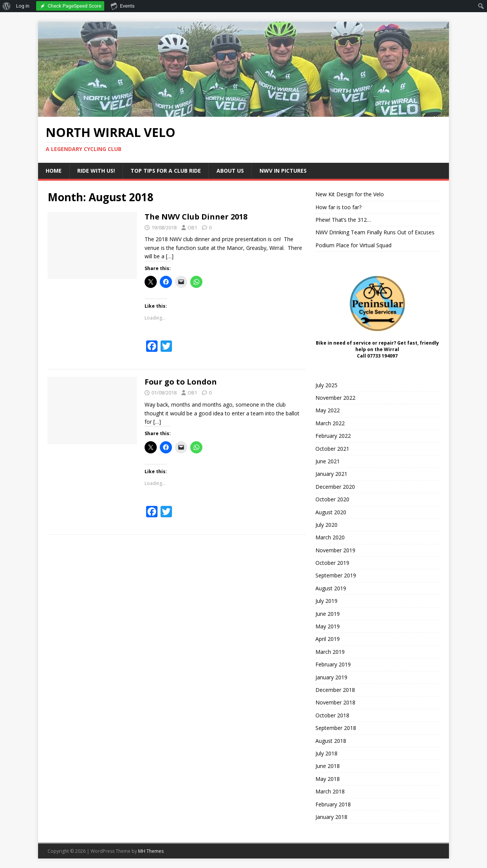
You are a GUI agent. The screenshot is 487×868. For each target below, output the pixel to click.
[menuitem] (7, 6)
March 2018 (330, 791)
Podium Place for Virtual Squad (353, 245)
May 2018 (328, 779)
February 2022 (333, 436)
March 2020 (330, 537)
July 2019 (326, 601)
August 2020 (331, 512)
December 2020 (335, 487)
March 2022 (330, 423)
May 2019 (328, 626)
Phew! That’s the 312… (343, 220)
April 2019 (328, 639)
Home (54, 171)
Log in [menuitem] (23, 6)
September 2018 (336, 728)
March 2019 (330, 652)
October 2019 (332, 563)
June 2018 (328, 766)
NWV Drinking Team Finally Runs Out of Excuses (375, 232)
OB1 (192, 227)
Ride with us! (96, 171)
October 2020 (332, 499)
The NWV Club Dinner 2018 (196, 217)
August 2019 (331, 588)
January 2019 (331, 677)
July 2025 (326, 385)
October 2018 (332, 715)
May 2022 (328, 410)
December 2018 (335, 690)
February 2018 (333, 804)
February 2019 (333, 664)
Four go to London (181, 382)
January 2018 (331, 817)
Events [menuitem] (123, 6)
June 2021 (328, 461)
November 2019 (335, 550)
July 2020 (326, 525)
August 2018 (331, 741)
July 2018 (326, 753)
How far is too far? (338, 207)
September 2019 (336, 575)
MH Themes (151, 851)
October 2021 (332, 449)
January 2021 (331, 474)
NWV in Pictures (283, 171)
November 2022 (335, 398)
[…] (170, 256)
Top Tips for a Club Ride (166, 171)
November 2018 (335, 702)
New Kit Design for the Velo (350, 194)
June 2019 (328, 614)
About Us (230, 171)
